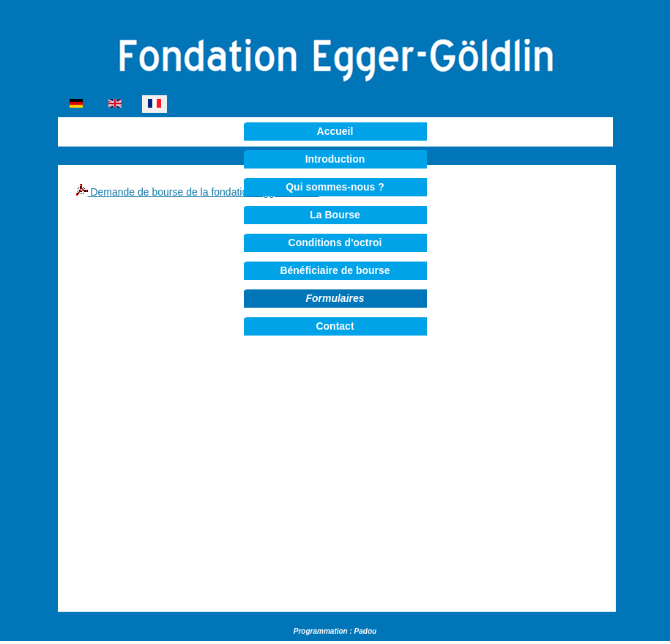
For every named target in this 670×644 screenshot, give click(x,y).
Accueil (335, 131)
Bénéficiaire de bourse (335, 270)
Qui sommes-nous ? (335, 187)
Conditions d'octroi (335, 243)
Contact (335, 326)
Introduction (335, 159)
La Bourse (335, 215)
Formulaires (335, 298)
